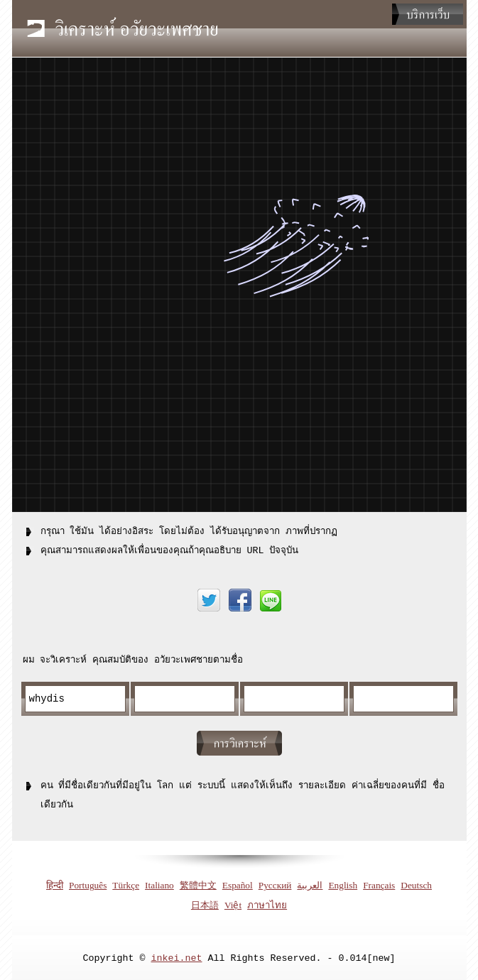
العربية (310, 883)
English (343, 883)
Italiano (159, 883)
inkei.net (177, 956)
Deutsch (416, 883)
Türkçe (126, 883)
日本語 (205, 903)
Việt (233, 903)
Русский (275, 883)
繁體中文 (198, 883)
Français (379, 883)
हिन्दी (55, 883)
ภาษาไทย (267, 903)
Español (238, 883)
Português (88, 883)
